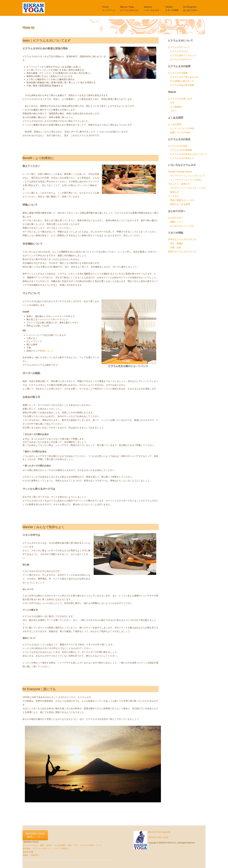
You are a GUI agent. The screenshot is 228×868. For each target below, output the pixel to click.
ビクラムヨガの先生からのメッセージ (189, 154)
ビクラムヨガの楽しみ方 (180, 99)
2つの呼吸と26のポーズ (182, 81)
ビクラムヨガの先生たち (182, 158)
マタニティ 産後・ (88, 845)
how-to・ (50, 845)
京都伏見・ (35, 855)
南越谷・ (26, 855)
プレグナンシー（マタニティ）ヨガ (188, 188)
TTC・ (77, 845)
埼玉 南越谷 (177, 243)
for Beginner (191, 9)
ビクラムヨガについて (179, 47)
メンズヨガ (173, 196)
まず (172, 103)
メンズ (99, 845)
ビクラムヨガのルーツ (181, 59)
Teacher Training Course (180, 172)
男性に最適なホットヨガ (182, 200)
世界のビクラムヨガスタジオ (182, 252)
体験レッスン (177, 222)
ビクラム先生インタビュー (183, 55)
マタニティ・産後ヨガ (179, 184)
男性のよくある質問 (180, 204)
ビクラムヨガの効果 (178, 73)
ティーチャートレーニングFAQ (185, 180)
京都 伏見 (176, 247)
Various (152, 9)
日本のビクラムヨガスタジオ (182, 239)
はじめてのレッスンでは (182, 226)
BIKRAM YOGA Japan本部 (160, 832)
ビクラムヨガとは (179, 51)
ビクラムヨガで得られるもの (184, 77)
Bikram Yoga (129, 9)
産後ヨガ (175, 192)
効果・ (43, 845)
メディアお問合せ (61, 849)
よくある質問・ (61, 845)
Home (109, 9)
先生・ (71, 845)
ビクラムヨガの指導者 (181, 150)
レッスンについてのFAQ (182, 128)
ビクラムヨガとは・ (31, 845)
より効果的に (177, 107)
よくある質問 (175, 124)
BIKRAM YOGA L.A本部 (159, 837)
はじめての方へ (176, 218)
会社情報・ (27, 849)
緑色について (47, 351)
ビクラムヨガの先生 (178, 146)
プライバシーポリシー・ (43, 849)
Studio (172, 9)
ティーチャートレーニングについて (188, 176)
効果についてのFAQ (180, 132)
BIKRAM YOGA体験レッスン (35, 835)
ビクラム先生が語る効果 (182, 85)
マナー (173, 111)
